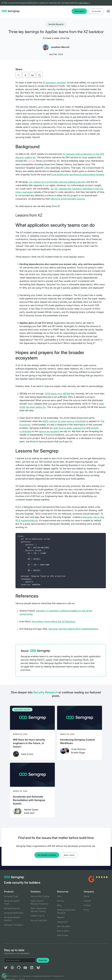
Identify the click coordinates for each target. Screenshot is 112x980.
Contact (87, 905)
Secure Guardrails (39, 920)
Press (86, 910)
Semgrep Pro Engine (13, 925)
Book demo (79, 11)
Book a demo (69, 855)
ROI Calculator (64, 926)
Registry (61, 917)
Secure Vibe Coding (40, 896)
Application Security (22, 710)
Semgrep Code (11, 896)
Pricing (60, 901)
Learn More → (84, 3)
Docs (59, 896)
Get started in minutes (47, 855)
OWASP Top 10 (37, 916)
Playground (62, 922)
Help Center (63, 935)
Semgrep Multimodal (14, 913)
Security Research (56, 24)
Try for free (96, 11)
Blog (59, 905)
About (86, 896)
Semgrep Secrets (12, 908)
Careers (87, 901)
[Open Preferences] (4, 976)
